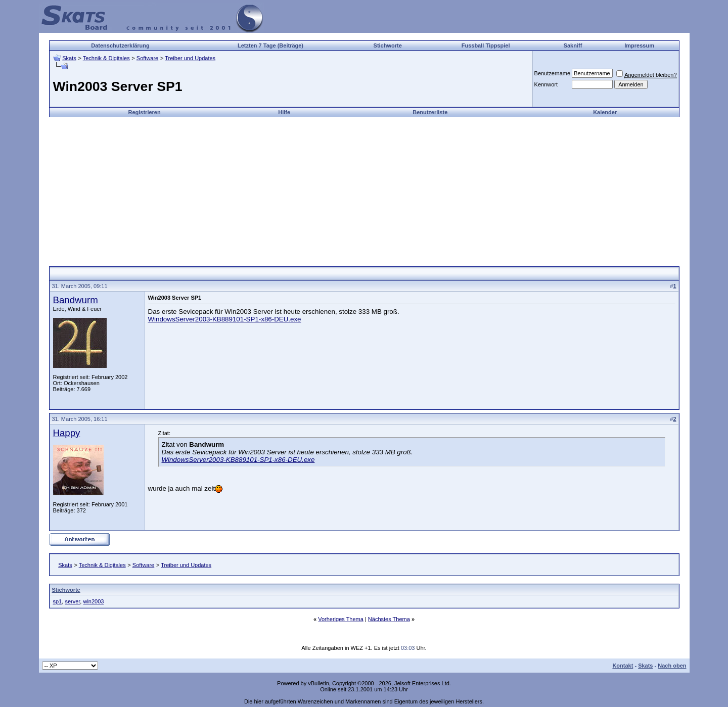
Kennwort (546, 84)
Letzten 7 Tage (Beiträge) (270, 45)
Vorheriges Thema (341, 619)
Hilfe (284, 112)
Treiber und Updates (190, 58)
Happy (67, 433)
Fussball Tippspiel (486, 45)
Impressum (639, 45)
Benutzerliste (430, 112)
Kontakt (623, 666)
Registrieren (144, 112)
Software (147, 58)
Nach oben (672, 666)
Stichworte (388, 45)
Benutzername (553, 73)
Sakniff (573, 45)
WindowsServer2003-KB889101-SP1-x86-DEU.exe (225, 319)
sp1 (58, 601)
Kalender (605, 112)
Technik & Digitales (106, 58)
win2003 (93, 601)
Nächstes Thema (389, 619)
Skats (69, 58)
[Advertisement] (364, 188)
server (72, 601)
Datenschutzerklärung (120, 45)
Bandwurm (76, 300)
